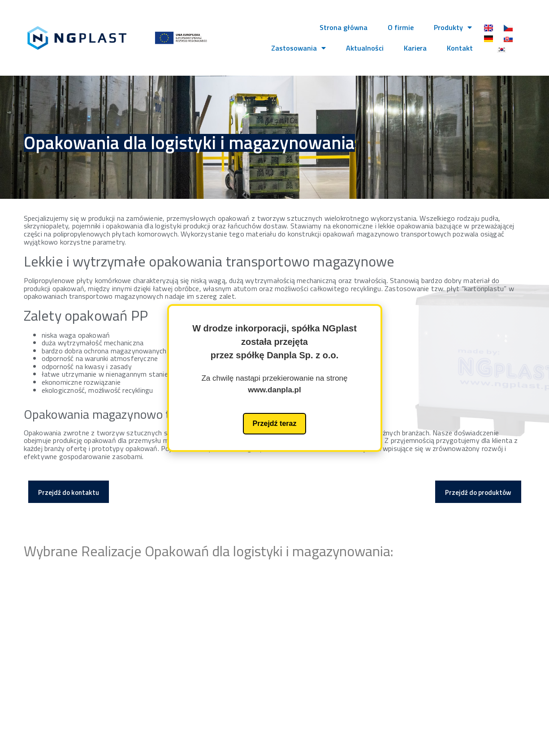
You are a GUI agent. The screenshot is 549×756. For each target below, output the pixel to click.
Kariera (415, 48)
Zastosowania (298, 48)
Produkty (453, 27)
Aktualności (365, 48)
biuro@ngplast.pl (452, 654)
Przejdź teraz (275, 423)
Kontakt (460, 48)
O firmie (401, 27)
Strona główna (344, 27)
